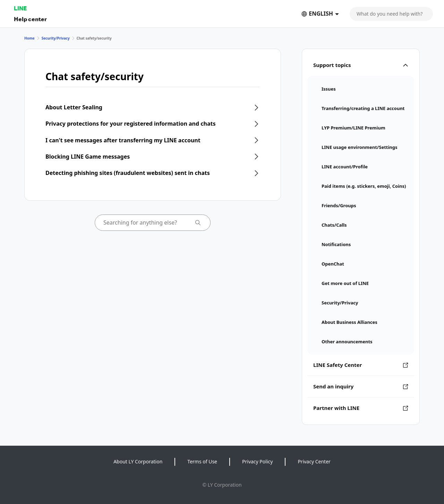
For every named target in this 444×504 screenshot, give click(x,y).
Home (29, 38)
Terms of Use (202, 461)
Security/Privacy (56, 38)
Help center (30, 19)
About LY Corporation (138, 461)
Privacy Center (314, 461)
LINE (20, 8)
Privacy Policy (257, 461)
